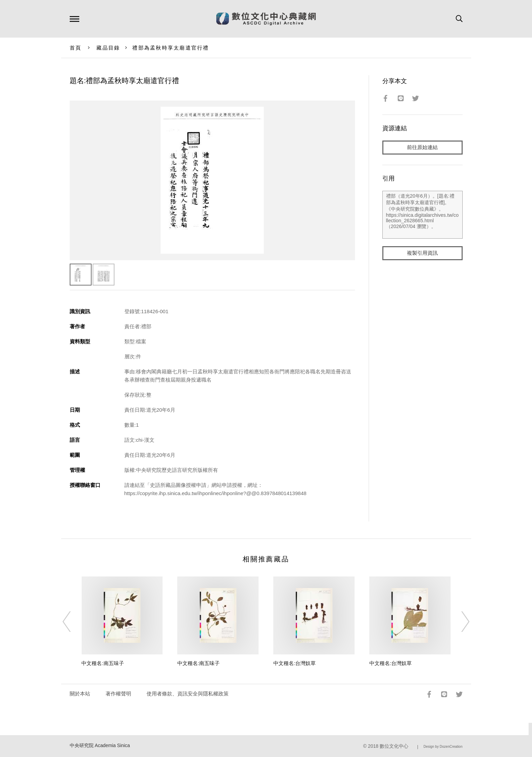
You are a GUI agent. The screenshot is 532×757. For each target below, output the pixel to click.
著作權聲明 (118, 694)
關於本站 (80, 694)
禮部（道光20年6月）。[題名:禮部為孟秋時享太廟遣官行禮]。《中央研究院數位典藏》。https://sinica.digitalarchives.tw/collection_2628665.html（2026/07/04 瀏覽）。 (422, 215)
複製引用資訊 (422, 254)
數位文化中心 (394, 746)
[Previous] (73, 622)
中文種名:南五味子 (103, 663)
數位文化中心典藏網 (266, 19)
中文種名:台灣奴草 (295, 663)
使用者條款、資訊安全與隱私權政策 (188, 694)
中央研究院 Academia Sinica (100, 746)
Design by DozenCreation (443, 747)
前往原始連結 (422, 148)
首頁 (76, 48)
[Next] (459, 622)
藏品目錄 (108, 48)
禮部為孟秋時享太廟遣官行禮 (170, 48)
